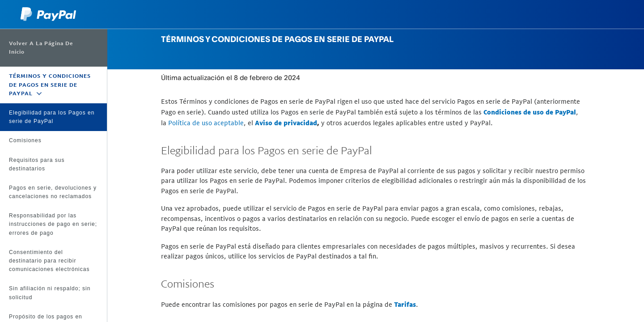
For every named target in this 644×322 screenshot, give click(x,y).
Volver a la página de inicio (41, 48)
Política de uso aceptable (206, 123)
